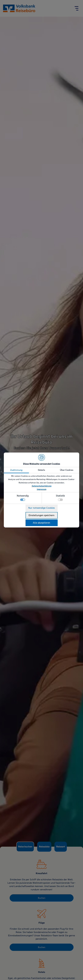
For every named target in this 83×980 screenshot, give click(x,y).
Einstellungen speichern (41, 515)
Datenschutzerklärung (42, 486)
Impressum (42, 489)
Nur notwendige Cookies (41, 508)
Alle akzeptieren (41, 523)
